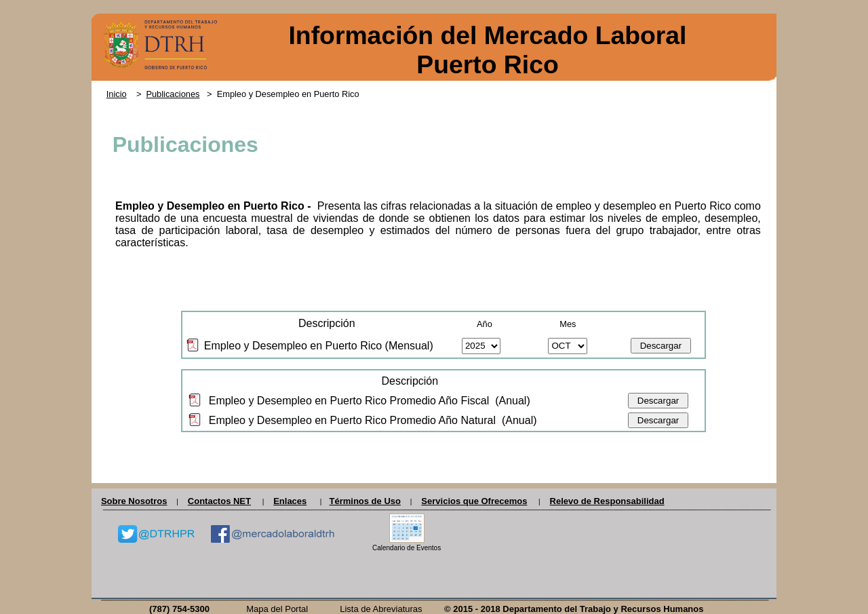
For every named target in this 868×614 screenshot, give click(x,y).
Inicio (117, 94)
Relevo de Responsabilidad (607, 501)
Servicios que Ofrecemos (474, 501)
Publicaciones (173, 94)
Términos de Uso (364, 501)
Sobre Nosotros (134, 501)
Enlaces (290, 501)
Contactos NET (219, 501)
